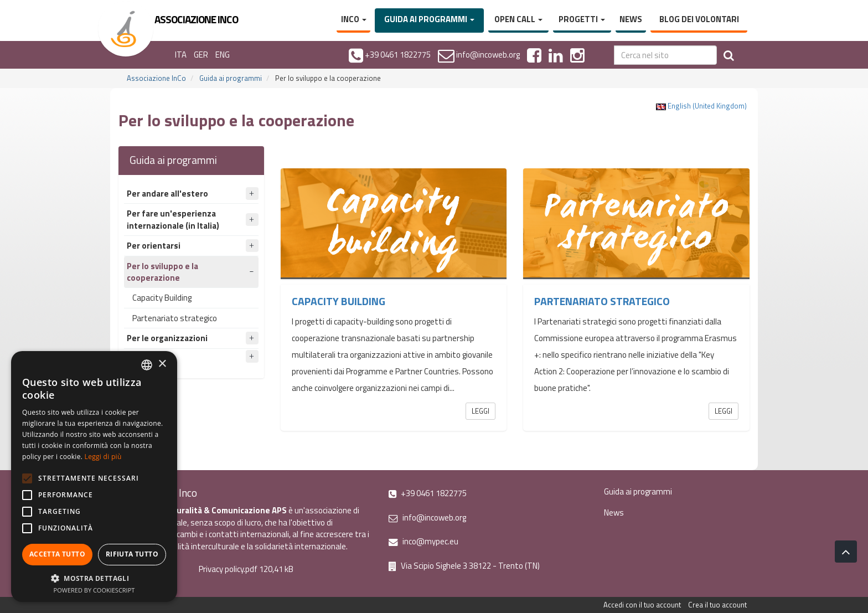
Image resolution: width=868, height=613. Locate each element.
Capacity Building (162, 298)
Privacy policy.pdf (228, 569)
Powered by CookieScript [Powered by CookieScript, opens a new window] (94, 590)
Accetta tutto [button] (57, 554)
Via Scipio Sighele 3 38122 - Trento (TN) (464, 566)
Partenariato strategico (175, 318)
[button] (94, 578)
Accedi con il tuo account (642, 605)
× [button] (162, 364)
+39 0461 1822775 (428, 493)
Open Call (518, 19)
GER (201, 55)
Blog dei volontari (699, 19)
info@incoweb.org (427, 517)
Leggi (480, 411)
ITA (181, 55)
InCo (354, 19)
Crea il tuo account (717, 605)
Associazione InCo (156, 78)
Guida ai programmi (429, 19)
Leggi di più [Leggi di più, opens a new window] (103, 457)
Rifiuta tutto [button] (132, 554)
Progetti (582, 19)
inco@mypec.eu (423, 541)
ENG (223, 55)
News (631, 19)
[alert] (94, 477)
